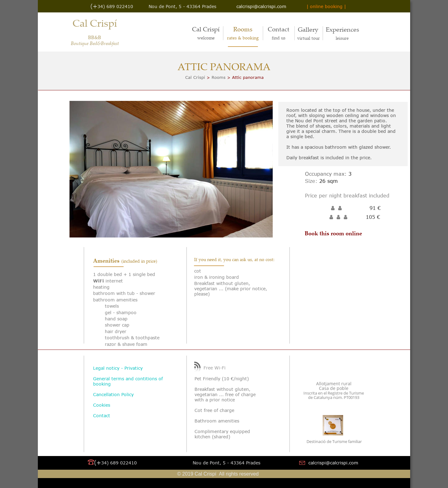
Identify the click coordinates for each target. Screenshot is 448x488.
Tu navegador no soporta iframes (342, 295)
